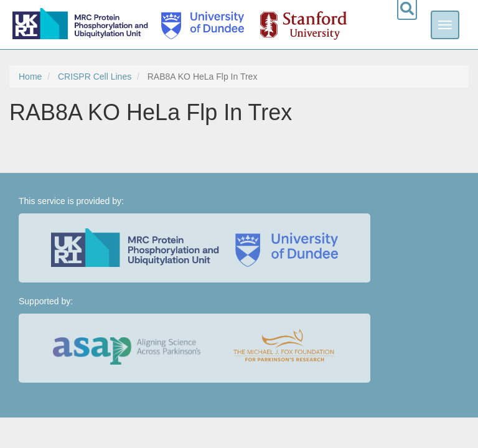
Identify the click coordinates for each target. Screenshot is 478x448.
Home (30, 77)
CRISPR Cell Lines (95, 77)
